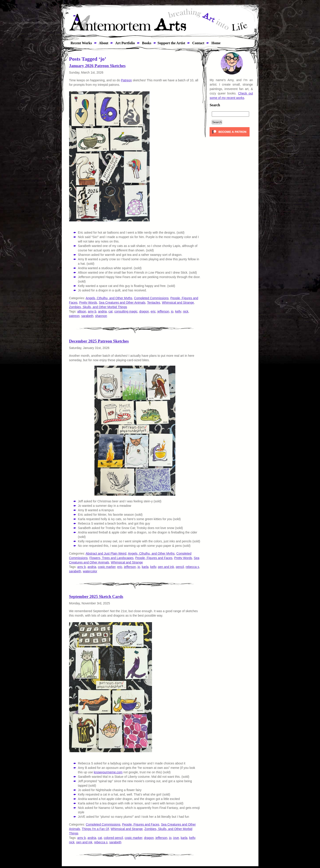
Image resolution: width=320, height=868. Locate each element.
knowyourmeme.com (108, 772)
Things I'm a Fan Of (95, 829)
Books (146, 43)
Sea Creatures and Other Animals (122, 303)
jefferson (163, 311)
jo (172, 311)
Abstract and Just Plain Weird (106, 553)
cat (111, 311)
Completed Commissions (151, 298)
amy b (92, 311)
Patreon (126, 80)
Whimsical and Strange (178, 303)
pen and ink (166, 567)
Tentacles (154, 303)
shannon (101, 316)
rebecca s (192, 567)
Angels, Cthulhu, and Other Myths (109, 298)
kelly (178, 311)
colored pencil (113, 838)
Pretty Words (88, 303)
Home (215, 43)
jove (176, 838)
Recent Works (80, 43)
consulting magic (126, 311)
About (103, 43)
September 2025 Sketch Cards (96, 596)
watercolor (90, 571)
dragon (144, 311)
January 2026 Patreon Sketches (97, 66)
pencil (180, 567)
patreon (74, 316)
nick (186, 311)
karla (145, 567)
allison (82, 311)
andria (102, 311)
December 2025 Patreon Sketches (99, 341)
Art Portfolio (125, 43)
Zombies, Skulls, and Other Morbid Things (98, 307)
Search (215, 105)
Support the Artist (171, 43)
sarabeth (87, 316)
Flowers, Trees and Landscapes (111, 558)
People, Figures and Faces (154, 558)
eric (153, 311)
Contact (198, 43)
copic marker (107, 567)
